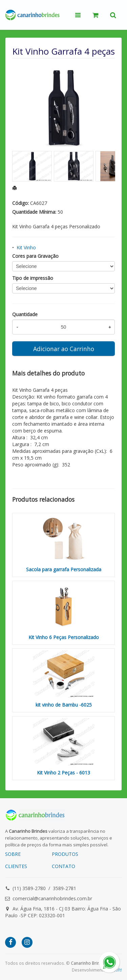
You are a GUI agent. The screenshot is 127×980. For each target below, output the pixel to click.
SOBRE (13, 854)
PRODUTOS (65, 854)
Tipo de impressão (33, 278)
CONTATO (63, 866)
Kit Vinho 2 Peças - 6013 (63, 773)
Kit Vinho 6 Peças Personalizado (64, 637)
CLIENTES (16, 866)
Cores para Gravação (35, 256)
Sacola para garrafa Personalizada (64, 569)
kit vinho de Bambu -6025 (64, 705)
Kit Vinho (26, 247)
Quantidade (25, 314)
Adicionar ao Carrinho (64, 349)
